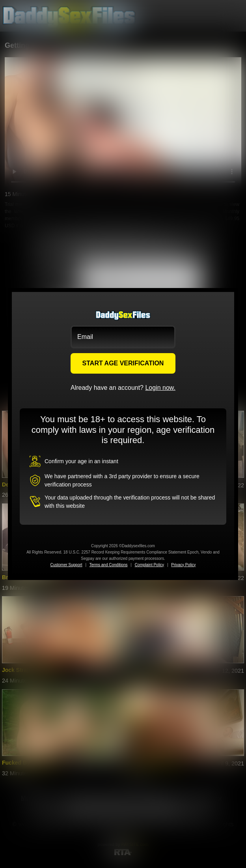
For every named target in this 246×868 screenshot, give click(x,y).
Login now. (160, 388)
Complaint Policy (149, 565)
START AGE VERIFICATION (123, 363)
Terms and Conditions (109, 565)
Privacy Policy (183, 565)
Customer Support (66, 565)
